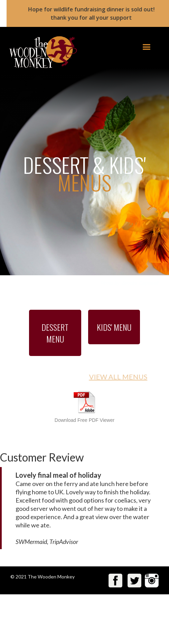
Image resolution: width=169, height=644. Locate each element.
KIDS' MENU (114, 327)
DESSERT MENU (55, 333)
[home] (41, 52)
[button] (146, 47)
